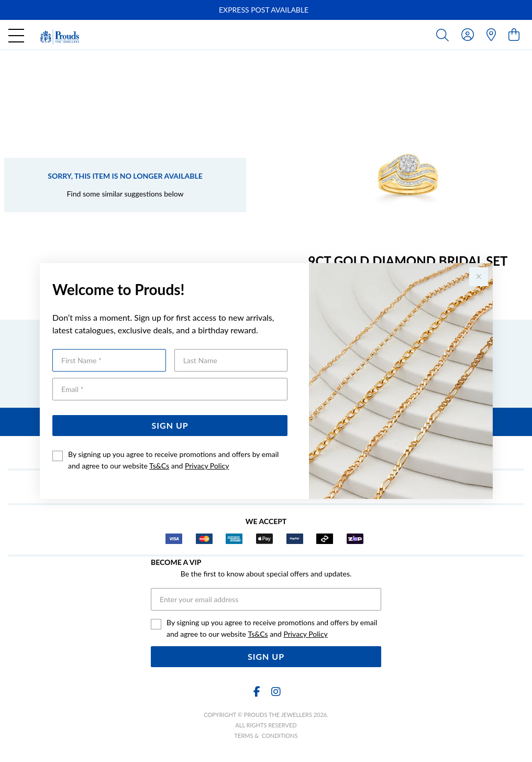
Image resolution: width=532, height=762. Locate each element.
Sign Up (170, 425)
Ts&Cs (159, 466)
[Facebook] (257, 692)
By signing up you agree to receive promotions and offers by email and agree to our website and (173, 460)
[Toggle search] (445, 35)
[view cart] (514, 34)
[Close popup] (479, 277)
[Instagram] (275, 692)
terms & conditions (266, 736)
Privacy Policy (207, 466)
